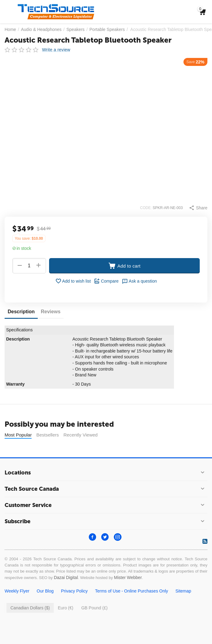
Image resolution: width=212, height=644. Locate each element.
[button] (198, 208)
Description (21, 312)
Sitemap (183, 606)
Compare (106, 281)
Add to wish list (73, 281)
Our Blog (45, 606)
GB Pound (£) (94, 623)
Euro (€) (66, 623)
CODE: (146, 208)
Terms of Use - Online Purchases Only (132, 606)
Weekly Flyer (17, 606)
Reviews (51, 312)
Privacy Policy (74, 606)
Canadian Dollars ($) (30, 623)
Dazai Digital (66, 593)
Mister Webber (128, 593)
